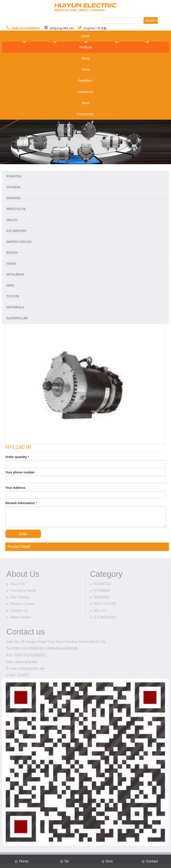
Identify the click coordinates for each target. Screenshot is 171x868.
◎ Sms (107, 861)
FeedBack (85, 81)
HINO (10, 285)
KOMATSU (14, 176)
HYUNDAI (13, 187)
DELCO (12, 220)
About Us (18, 584)
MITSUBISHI (15, 274)
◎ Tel (64, 861)
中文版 (102, 28)
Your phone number (20, 472)
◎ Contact (150, 861)
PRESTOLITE (16, 209)
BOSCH (12, 253)
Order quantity (17, 457)
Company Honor (23, 591)
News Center (20, 617)
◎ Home (21, 861)
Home (85, 36)
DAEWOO (14, 198)
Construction (86, 114)
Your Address (15, 488)
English (89, 28)
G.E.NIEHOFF (16, 231)
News (85, 70)
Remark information (21, 503)
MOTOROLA (15, 307)
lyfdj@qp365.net (62, 28)
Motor (85, 103)
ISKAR (11, 264)
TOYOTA (13, 296)
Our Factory (20, 597)
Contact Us (85, 92)
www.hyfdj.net (26, 662)
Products (85, 47)
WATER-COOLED (19, 242)
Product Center (22, 604)
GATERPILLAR (17, 318)
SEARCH (151, 20)
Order (23, 534)
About (86, 58)
